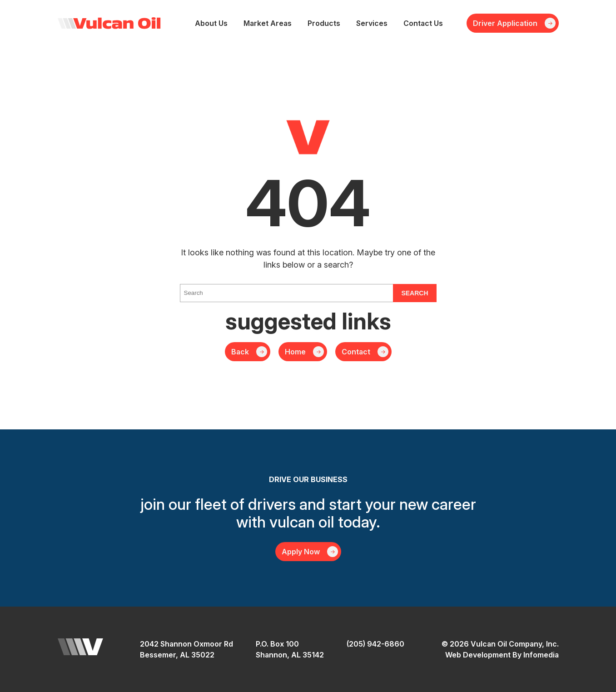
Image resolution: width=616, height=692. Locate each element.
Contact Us (423, 23)
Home (295, 352)
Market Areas (268, 23)
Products (324, 23)
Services (372, 23)
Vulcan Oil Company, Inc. (109, 23)
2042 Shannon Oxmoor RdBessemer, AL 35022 (186, 649)
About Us (211, 23)
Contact (356, 352)
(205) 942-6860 (375, 644)
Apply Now (301, 552)
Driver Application (505, 23)
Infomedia (541, 655)
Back (240, 352)
